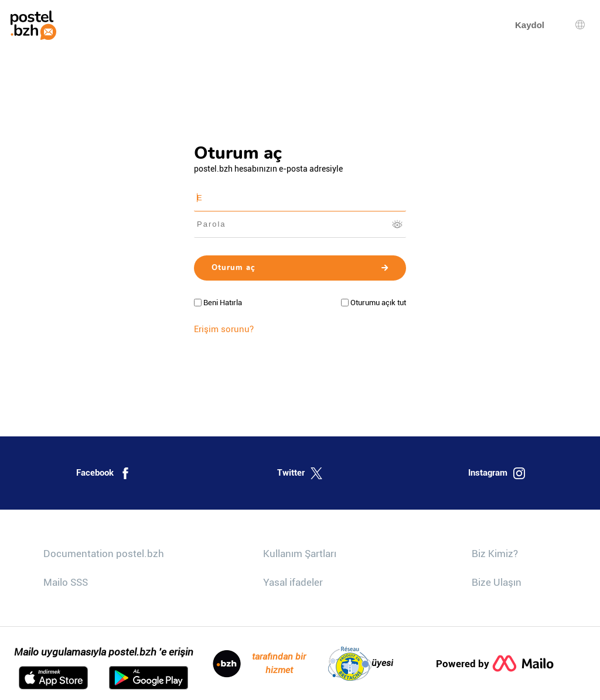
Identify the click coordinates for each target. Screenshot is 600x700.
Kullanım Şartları (300, 554)
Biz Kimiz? (495, 554)
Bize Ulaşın (497, 582)
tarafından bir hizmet (259, 664)
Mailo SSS (66, 582)
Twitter (300, 473)
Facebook (104, 473)
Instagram (497, 473)
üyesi (361, 664)
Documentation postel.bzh (104, 554)
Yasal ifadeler (293, 582)
